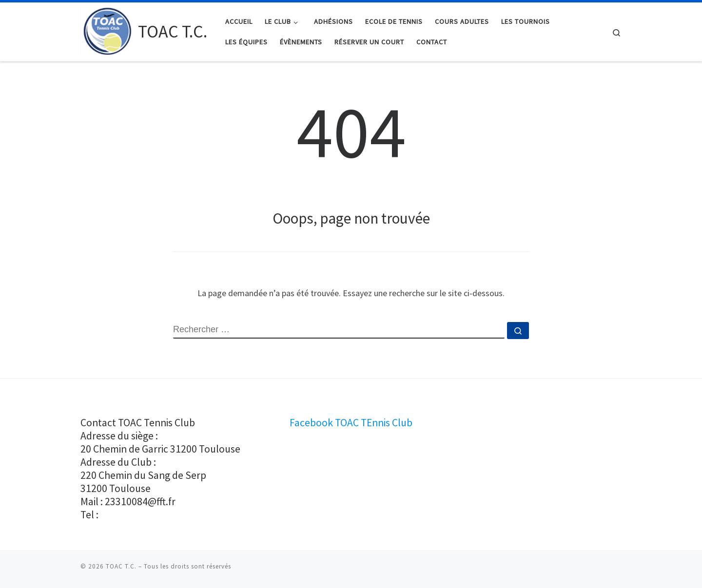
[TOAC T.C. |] (107, 30)
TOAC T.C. (121, 566)
